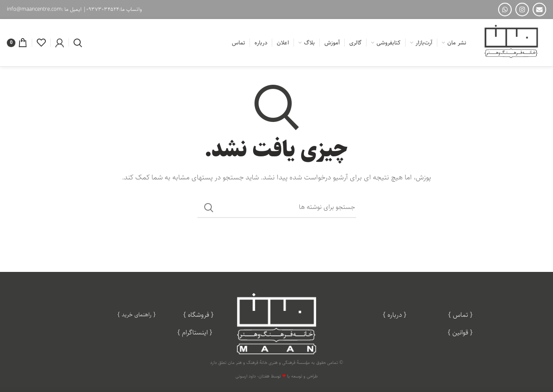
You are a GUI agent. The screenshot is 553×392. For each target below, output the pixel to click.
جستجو (209, 208)
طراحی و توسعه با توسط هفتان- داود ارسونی (276, 376)
